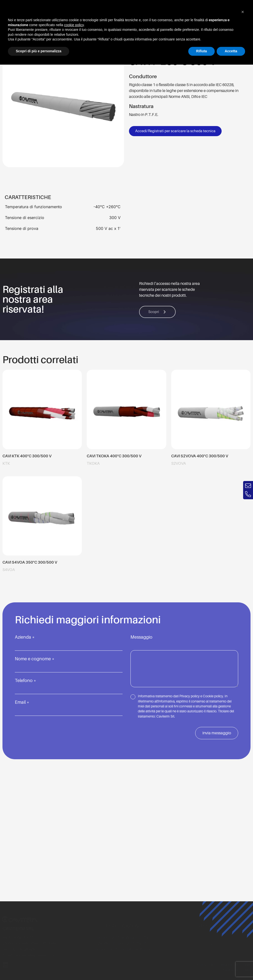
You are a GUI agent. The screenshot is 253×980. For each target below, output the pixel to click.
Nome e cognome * (69, 663)
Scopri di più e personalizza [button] (39, 51)
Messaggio (184, 661)
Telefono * (69, 685)
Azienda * (69, 641)
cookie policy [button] (74, 25)
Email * (69, 706)
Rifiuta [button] (202, 51)
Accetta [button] (231, 51)
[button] (243, 12)
